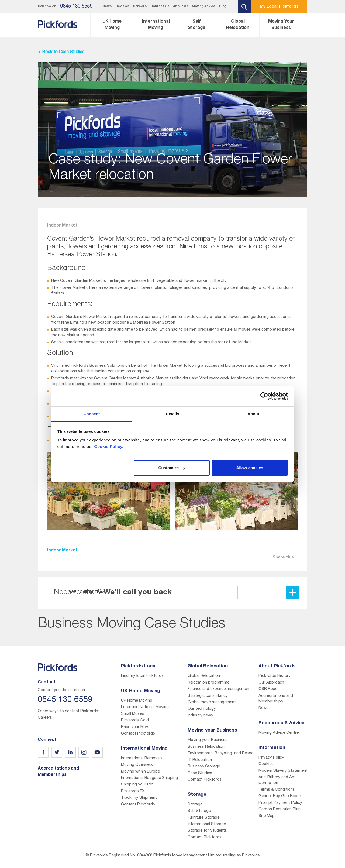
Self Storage (197, 25)
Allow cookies (250, 468)
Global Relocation (238, 25)
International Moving (156, 25)
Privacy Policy (271, 758)
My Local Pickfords (279, 7)
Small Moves (133, 714)
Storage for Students (207, 831)
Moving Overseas (137, 765)
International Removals (142, 758)
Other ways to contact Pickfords (68, 711)
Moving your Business (208, 740)
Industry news (200, 716)
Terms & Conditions (277, 790)
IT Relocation (200, 760)
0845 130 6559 (76, 6)
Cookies (266, 764)
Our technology (202, 709)
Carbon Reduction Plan (280, 809)
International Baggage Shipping (149, 778)
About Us (181, 6)
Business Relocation (206, 747)
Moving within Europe (140, 772)
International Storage (207, 824)
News (107, 6)
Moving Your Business (281, 25)
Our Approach (271, 683)
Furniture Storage (203, 818)
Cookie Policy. (109, 446)
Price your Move (136, 727)
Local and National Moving (145, 707)
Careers (140, 6)
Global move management (212, 702)
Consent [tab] (92, 414)
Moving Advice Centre (279, 733)
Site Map (267, 816)
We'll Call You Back (258, 593)
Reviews (122, 6)
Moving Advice (204, 6)
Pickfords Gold (135, 720)
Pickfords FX (133, 791)
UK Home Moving (112, 25)
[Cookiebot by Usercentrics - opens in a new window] (264, 396)
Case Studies (200, 773)
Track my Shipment (139, 798)
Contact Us (160, 6)
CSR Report (270, 689)
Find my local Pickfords (142, 676)
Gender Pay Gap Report (281, 796)
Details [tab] (172, 414)
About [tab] (253, 414)
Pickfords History (275, 676)
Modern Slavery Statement (283, 771)
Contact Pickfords (138, 734)
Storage (195, 804)
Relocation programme (208, 683)
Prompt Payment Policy (280, 803)
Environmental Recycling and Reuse (220, 753)
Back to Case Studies (63, 52)
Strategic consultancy (208, 696)
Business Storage (204, 766)
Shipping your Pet (137, 785)
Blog (223, 6)
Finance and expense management (219, 689)
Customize (172, 468)
